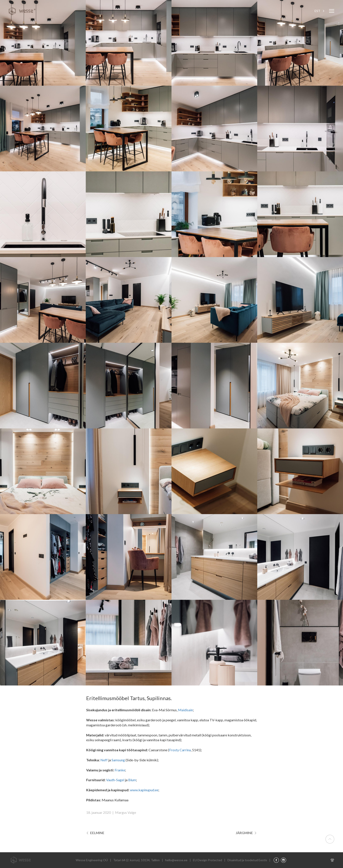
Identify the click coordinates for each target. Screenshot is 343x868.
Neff (104, 760)
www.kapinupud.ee (144, 790)
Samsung (118, 760)
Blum (132, 780)
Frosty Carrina (180, 750)
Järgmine (246, 833)
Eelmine (95, 833)
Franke (120, 770)
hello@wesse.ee (176, 860)
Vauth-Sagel (115, 780)
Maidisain (185, 710)
